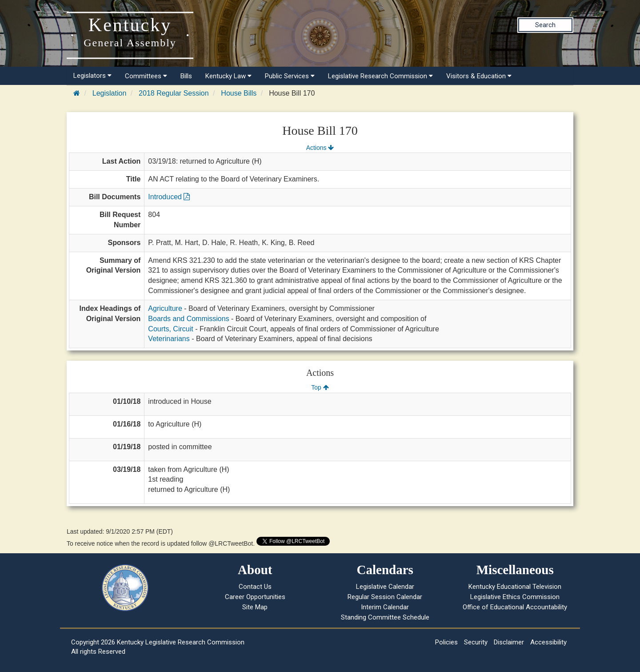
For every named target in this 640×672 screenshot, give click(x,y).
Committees (146, 76)
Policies (446, 642)
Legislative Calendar (385, 587)
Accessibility (548, 642)
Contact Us (255, 587)
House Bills (239, 93)
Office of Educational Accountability (515, 607)
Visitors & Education (479, 76)
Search (545, 25)
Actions (320, 148)
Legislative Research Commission (380, 76)
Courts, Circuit (170, 329)
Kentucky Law (228, 76)
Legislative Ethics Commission (515, 597)
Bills (186, 76)
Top (320, 387)
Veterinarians (169, 339)
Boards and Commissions (188, 319)
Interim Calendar (385, 607)
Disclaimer (509, 642)
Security (476, 642)
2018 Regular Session (174, 93)
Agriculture (165, 308)
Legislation (110, 93)
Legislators (92, 76)
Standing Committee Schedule (385, 617)
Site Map (255, 607)
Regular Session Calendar (385, 597)
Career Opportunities (255, 597)
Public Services (290, 76)
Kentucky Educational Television (515, 587)
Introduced (169, 197)
